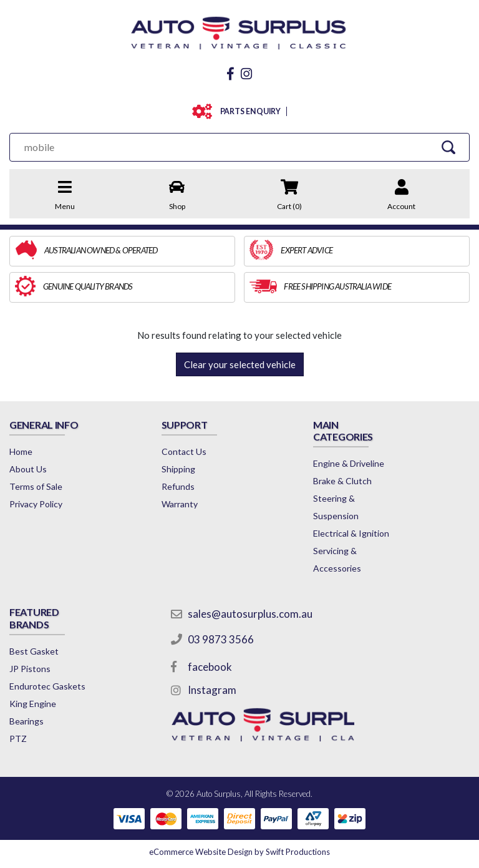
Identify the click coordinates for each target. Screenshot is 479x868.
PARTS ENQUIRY (248, 111)
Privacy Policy (36, 504)
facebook (210, 667)
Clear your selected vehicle (240, 364)
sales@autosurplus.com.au (250, 614)
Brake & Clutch (342, 481)
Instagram (212, 690)
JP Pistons (30, 669)
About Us (28, 469)
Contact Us (184, 451)
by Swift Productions (239, 852)
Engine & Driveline (349, 463)
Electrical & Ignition (351, 533)
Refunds (178, 486)
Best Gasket (34, 651)
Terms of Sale (36, 486)
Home (21, 451)
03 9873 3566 (221, 639)
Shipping (178, 469)
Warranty (180, 504)
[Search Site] (448, 147)
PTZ (18, 739)
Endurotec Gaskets (47, 686)
